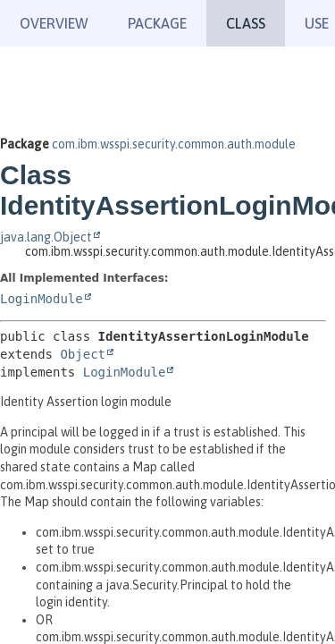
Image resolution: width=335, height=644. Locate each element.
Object (83, 354)
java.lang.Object (46, 237)
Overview (54, 23)
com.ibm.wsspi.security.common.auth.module (174, 144)
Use (317, 23)
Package (157, 23)
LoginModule (42, 299)
